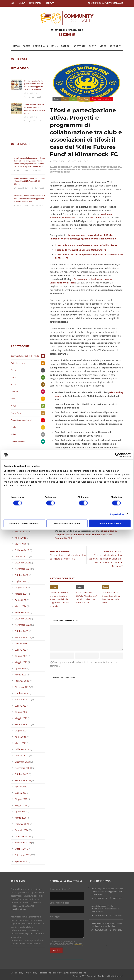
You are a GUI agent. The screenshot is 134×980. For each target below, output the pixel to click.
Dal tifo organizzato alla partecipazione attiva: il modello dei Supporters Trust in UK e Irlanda (60, 599)
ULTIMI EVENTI (20, 144)
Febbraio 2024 (22, 612)
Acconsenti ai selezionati (67, 523)
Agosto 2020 (21, 787)
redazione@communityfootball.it (105, 3)
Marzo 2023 (21, 675)
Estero (65, 46)
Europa (118, 167)
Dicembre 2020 (22, 762)
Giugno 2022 (21, 712)
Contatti (50, 3)
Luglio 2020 (21, 793)
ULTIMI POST (19, 59)
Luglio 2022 (21, 706)
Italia (54, 46)
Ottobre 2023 (21, 631)
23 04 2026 (117, 930)
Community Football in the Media (25, 356)
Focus (26, 46)
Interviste (79, 46)
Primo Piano (41, 46)
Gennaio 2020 (22, 830)
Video (103, 46)
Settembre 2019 (23, 855)
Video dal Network (19, 442)
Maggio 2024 (21, 594)
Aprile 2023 (20, 668)
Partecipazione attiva (94, 169)
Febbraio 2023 (22, 681)
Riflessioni (114, 169)
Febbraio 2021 (22, 749)
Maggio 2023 (21, 662)
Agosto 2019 (21, 861)
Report (115, 46)
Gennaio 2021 (22, 755)
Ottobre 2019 (21, 849)
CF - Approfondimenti (81, 167)
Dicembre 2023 (22, 619)
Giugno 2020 (21, 799)
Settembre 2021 (23, 724)
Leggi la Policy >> (19, 909)
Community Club (103, 167)
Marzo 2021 (21, 743)
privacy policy (78, 945)
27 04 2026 (36, 121)
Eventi (93, 46)
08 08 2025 (40, 205)
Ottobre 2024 (21, 575)
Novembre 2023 (23, 625)
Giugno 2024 (21, 587)
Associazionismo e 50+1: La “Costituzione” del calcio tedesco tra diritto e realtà (106, 909)
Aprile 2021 (20, 737)
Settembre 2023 (23, 637)
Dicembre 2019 (22, 836)
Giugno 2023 (21, 656)
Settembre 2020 (23, 780)
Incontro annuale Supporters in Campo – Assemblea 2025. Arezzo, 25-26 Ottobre (30, 181)
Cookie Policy (17, 973)
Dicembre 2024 (22, 563)
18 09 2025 (40, 188)
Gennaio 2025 (22, 556)
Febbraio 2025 (22, 550)
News (17, 46)
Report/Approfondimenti (101, 99)
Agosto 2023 (21, 643)
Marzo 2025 (21, 544)
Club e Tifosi (35, 3)
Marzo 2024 (21, 606)
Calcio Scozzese (59, 167)
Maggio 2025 (21, 532)
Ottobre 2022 (21, 693)
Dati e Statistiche (18, 363)
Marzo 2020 (21, 818)
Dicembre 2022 (22, 687)
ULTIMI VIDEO (20, 68)
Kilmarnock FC (72, 169)
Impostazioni (117, 514)
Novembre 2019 (23, 843)
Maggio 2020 (21, 805)
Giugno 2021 (21, 731)
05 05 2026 (36, 97)
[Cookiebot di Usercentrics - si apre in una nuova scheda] (117, 455)
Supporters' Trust (60, 172)
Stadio (14, 427)
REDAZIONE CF (59, 161)
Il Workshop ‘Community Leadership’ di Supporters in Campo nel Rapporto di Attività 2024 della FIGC (30, 198)
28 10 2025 (40, 170)
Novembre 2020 (23, 768)
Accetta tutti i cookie (110, 523)
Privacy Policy (31, 973)
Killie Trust (56, 169)
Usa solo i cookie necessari (24, 523)
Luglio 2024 (21, 581)
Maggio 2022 (21, 718)
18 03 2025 (76, 161)
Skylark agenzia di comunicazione (71, 973)
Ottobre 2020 (21, 774)
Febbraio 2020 (22, 824)
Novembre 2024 (23, 569)
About (22, 3)
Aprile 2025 (20, 538)
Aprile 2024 (20, 600)
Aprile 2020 (20, 811)
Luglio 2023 (21, 650)
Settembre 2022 (23, 699)
